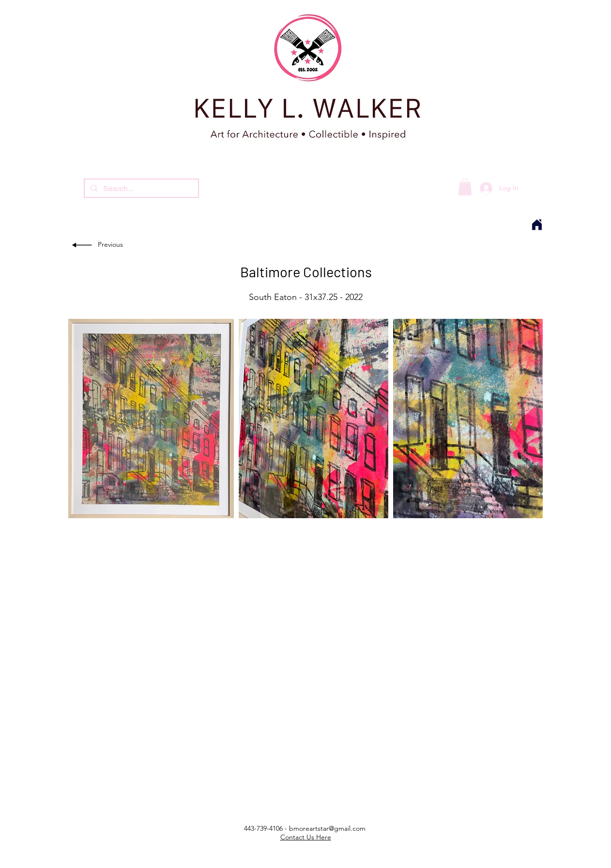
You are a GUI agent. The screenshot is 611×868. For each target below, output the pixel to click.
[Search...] (140, 189)
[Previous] (112, 245)
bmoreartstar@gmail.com (327, 828)
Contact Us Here (306, 837)
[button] (465, 187)
